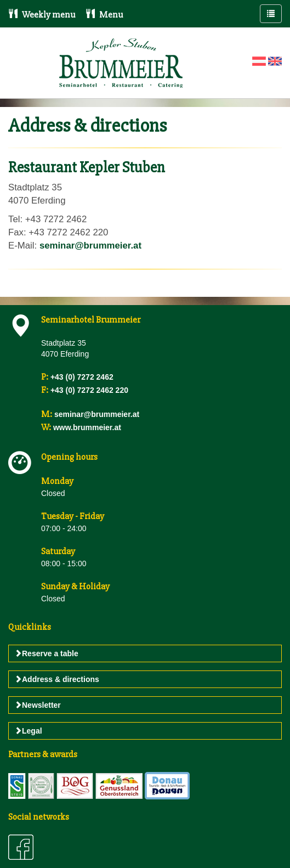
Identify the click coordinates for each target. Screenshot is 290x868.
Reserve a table (46, 653)
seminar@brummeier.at (90, 246)
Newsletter (38, 705)
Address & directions (57, 679)
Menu (104, 15)
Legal (28, 731)
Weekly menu (42, 15)
